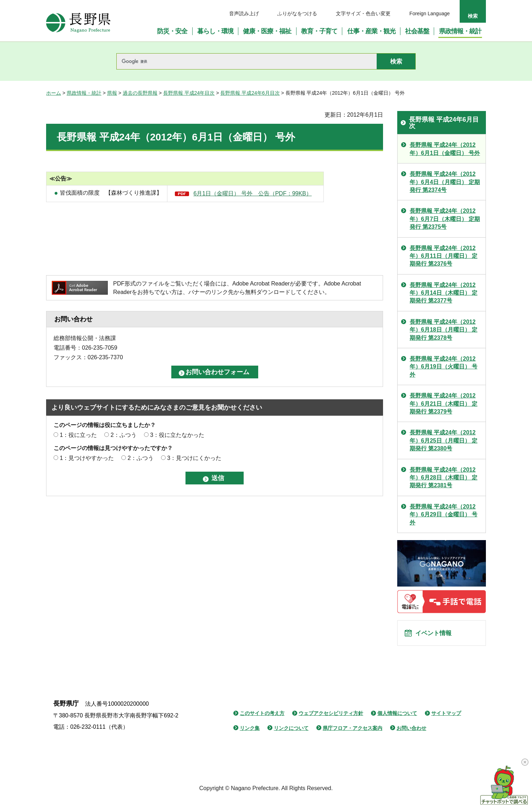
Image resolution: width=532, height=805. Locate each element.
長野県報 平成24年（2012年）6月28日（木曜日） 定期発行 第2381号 (444, 478)
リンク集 (250, 732)
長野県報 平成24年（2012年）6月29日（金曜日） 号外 (444, 515)
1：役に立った (78, 435)
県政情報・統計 (84, 93)
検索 (473, 16)
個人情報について (397, 717)
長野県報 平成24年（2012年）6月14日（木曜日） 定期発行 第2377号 (444, 293)
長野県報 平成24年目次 (189, 93)
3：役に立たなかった (177, 435)
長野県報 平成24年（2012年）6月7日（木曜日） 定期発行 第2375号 (445, 219)
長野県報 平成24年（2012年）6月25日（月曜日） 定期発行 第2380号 (444, 440)
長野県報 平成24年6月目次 (250, 93)
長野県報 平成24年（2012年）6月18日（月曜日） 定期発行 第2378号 (444, 330)
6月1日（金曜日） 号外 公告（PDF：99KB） (252, 193)
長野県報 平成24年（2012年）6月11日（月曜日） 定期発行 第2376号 (444, 256)
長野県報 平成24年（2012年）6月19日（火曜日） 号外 (444, 367)
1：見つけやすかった (87, 458)
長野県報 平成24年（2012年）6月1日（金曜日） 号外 (445, 149)
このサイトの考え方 (262, 717)
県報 (112, 93)
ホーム (54, 93)
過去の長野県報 (140, 93)
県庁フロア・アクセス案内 (353, 732)
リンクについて (291, 732)
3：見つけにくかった (194, 458)
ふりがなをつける (297, 13)
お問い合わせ (411, 732)
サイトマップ (446, 717)
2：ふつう (124, 435)
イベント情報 (437, 635)
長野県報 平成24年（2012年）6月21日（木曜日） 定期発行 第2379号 (444, 404)
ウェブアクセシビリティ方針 (331, 717)
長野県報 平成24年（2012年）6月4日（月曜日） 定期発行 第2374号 (445, 182)
